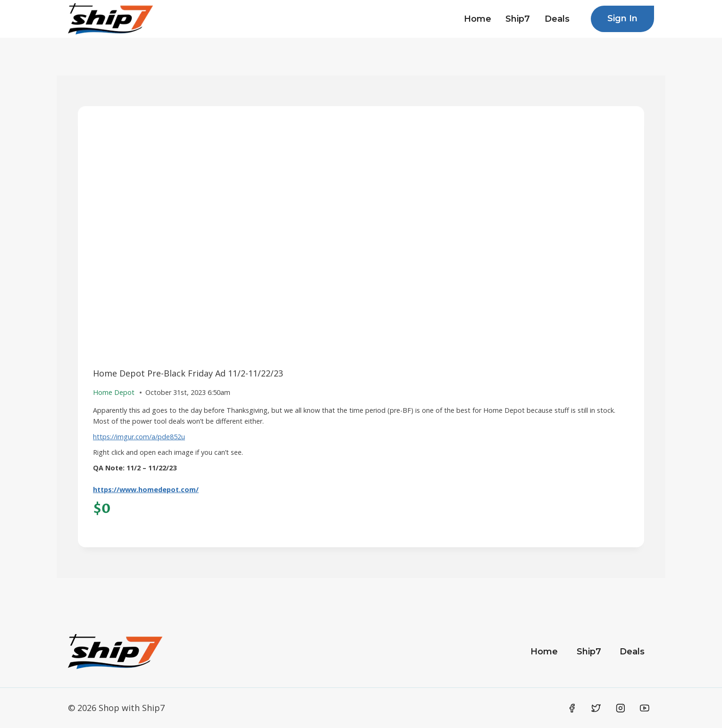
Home (478, 19)
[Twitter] (596, 708)
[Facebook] (572, 708)
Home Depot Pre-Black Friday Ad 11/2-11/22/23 (188, 373)
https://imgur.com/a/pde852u (139, 437)
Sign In (622, 18)
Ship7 (518, 19)
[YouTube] (645, 708)
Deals (557, 19)
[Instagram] (621, 708)
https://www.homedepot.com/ (146, 490)
